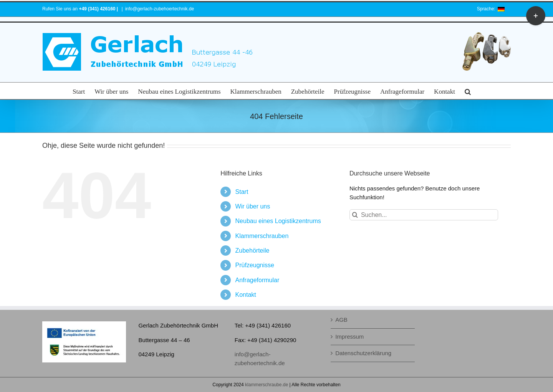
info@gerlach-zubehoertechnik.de (160, 9)
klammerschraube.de (267, 385)
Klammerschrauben (262, 236)
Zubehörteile (252, 251)
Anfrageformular (257, 280)
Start (242, 192)
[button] (468, 91)
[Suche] (355, 215)
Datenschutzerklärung (363, 353)
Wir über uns (253, 206)
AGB (341, 320)
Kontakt (246, 295)
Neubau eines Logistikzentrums (278, 221)
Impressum (349, 337)
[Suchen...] (424, 215)
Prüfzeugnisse (255, 265)
